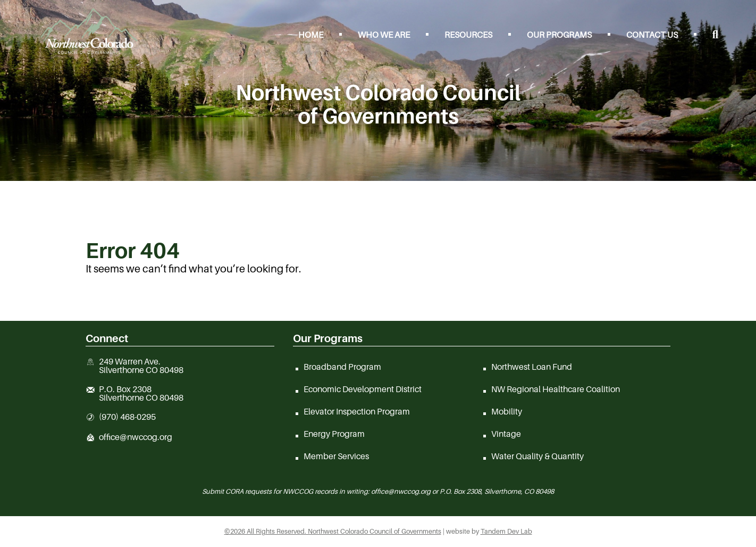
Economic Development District (363, 389)
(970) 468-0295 (127, 417)
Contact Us (652, 35)
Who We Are (384, 35)
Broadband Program (342, 367)
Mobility (507, 411)
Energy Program (334, 434)
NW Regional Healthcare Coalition (556, 389)
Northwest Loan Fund (532, 367)
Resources (468, 35)
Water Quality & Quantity (537, 456)
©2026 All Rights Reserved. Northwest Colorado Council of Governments (333, 531)
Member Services (336, 456)
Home (311, 35)
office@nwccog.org (136, 437)
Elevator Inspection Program (357, 411)
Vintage (506, 434)
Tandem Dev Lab (506, 531)
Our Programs (559, 35)
